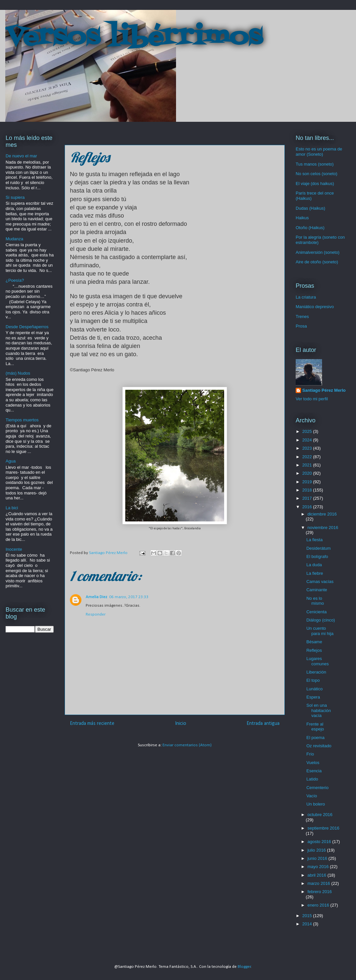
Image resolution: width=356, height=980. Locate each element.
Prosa (301, 326)
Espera (313, 697)
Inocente (14, 549)
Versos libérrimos (134, 38)
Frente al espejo (315, 727)
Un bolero (315, 804)
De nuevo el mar (21, 156)
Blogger (244, 967)
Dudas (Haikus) (311, 208)
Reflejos (314, 650)
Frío (310, 754)
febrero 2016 (320, 892)
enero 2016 (319, 905)
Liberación (316, 672)
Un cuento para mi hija (320, 631)
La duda (314, 565)
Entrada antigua (263, 724)
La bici (12, 508)
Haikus (302, 218)
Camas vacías (320, 582)
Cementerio (317, 788)
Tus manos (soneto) (315, 164)
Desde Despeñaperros (27, 327)
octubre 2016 (320, 815)
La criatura (306, 297)
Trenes (302, 317)
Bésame (314, 642)
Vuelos (313, 763)
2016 (308, 507)
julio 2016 (317, 850)
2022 (308, 457)
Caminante (317, 590)
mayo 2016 (319, 867)
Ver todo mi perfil (312, 399)
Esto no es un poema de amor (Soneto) (319, 152)
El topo (313, 680)
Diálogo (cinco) (321, 620)
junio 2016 (318, 858)
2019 (308, 482)
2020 (308, 473)
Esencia (314, 771)
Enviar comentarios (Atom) (187, 745)
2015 (308, 916)
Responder (96, 614)
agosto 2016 (320, 842)
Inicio (181, 724)
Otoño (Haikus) (310, 228)
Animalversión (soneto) (318, 252)
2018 (308, 490)
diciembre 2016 (322, 514)
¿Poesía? (15, 280)
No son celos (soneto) (316, 174)
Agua (11, 461)
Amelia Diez (96, 597)
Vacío (311, 796)
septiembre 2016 (324, 828)
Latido (312, 779)
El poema (315, 738)
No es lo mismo (315, 601)
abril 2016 (318, 875)
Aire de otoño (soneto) (317, 262)
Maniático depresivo (315, 307)
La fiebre (315, 573)
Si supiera (15, 197)
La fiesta (314, 540)
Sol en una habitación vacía (318, 710)
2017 (308, 498)
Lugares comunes (317, 661)
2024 (308, 440)
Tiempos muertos (22, 420)
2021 (308, 465)
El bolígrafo (317, 556)
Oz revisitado (319, 746)
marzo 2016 (319, 883)
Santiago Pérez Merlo (324, 390)
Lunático (314, 689)
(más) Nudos (18, 373)
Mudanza (14, 239)
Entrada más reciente (92, 724)
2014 (308, 924)
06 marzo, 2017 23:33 (129, 597)
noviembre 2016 (323, 528)
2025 (308, 431)
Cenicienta (316, 612)
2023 (308, 448)
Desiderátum (318, 548)
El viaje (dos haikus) (315, 184)
